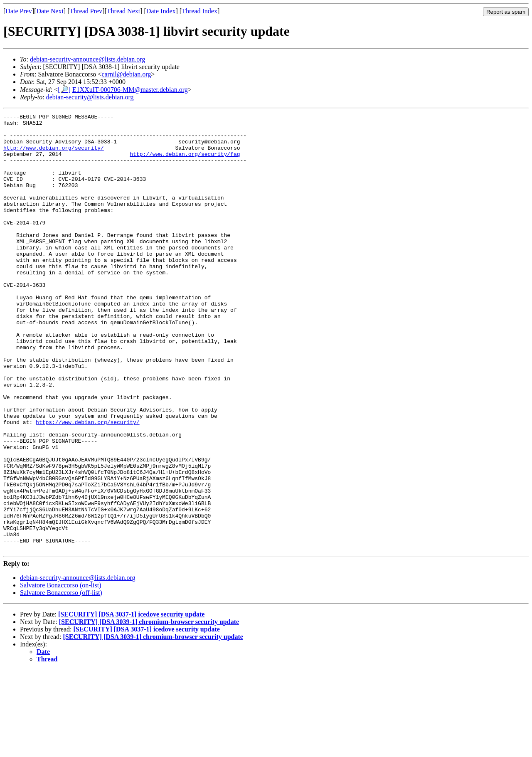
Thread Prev (86, 11)
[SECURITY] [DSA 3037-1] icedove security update (131, 702)
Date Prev (19, 11)
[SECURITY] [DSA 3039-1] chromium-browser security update (149, 709)
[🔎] (64, 90)
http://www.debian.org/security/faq (185, 163)
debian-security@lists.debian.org (90, 97)
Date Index (161, 11)
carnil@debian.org (126, 74)
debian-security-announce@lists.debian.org (87, 59)
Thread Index (199, 11)
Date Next (50, 11)
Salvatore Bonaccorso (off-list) (61, 680)
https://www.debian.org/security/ (88, 484)
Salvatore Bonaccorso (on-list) (61, 672)
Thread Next (123, 11)
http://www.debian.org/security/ (54, 155)
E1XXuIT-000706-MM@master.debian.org (130, 90)
